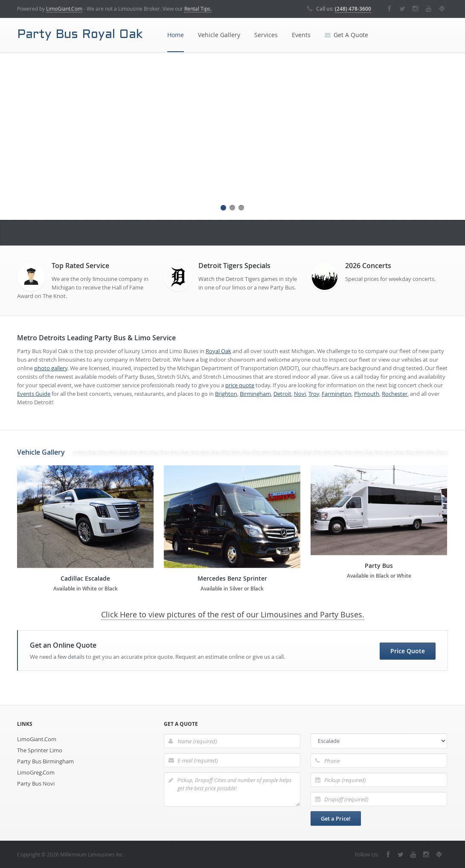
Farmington (337, 394)
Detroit (282, 394)
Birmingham (255, 394)
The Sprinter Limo (40, 750)
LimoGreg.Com (36, 772)
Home (176, 35)
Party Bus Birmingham (45, 761)
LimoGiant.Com (64, 9)
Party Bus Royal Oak (80, 35)
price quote (240, 385)
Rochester (395, 394)
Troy (314, 394)
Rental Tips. (198, 9)
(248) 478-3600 (353, 9)
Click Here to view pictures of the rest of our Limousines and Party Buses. (233, 614)
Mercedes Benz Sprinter (232, 578)
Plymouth (367, 394)
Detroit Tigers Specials (234, 266)
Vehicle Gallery (219, 35)
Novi (300, 394)
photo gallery (51, 368)
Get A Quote (346, 35)
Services (266, 35)
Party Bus (379, 566)
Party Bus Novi (36, 783)
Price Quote (408, 651)
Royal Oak (218, 351)
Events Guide (34, 394)
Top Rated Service (80, 266)
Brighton (226, 394)
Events (301, 35)
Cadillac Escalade (85, 578)
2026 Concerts (368, 266)
